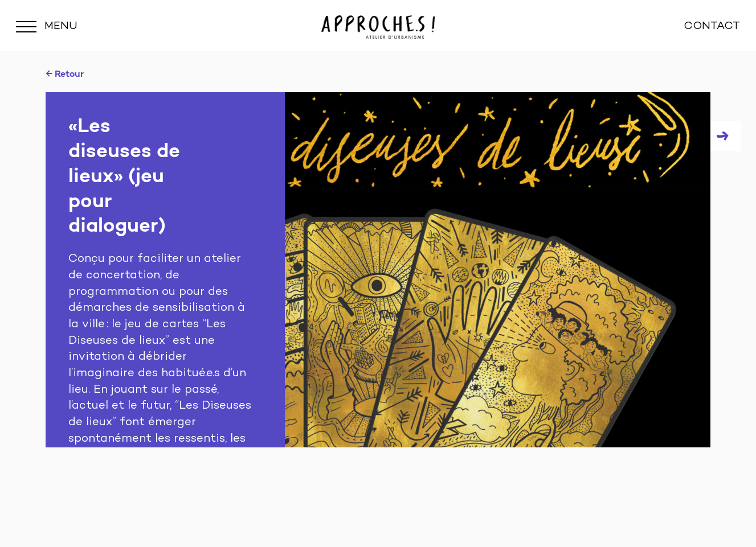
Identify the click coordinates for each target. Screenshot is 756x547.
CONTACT (712, 26)
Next (726, 136)
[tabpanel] (378, 270)
